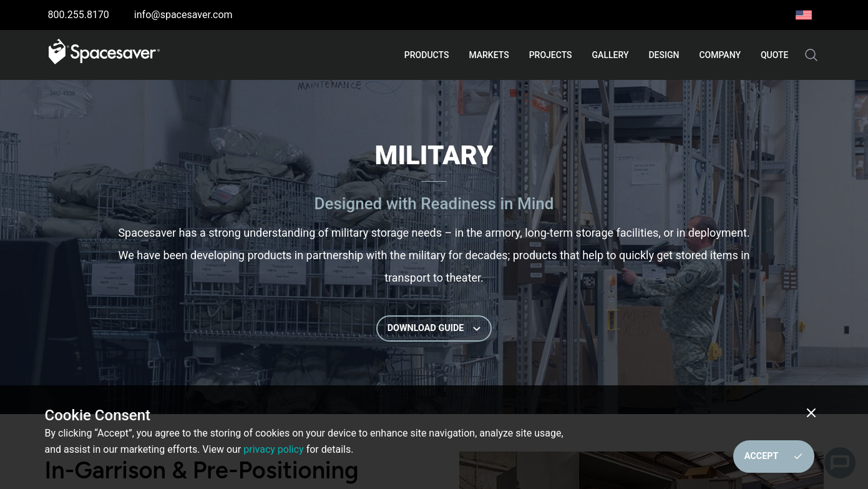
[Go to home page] (104, 55)
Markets (489, 55)
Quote (775, 55)
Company (720, 55)
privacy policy (273, 449)
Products (427, 55)
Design (664, 55)
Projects (551, 55)
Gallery (611, 55)
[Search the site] (811, 55)
